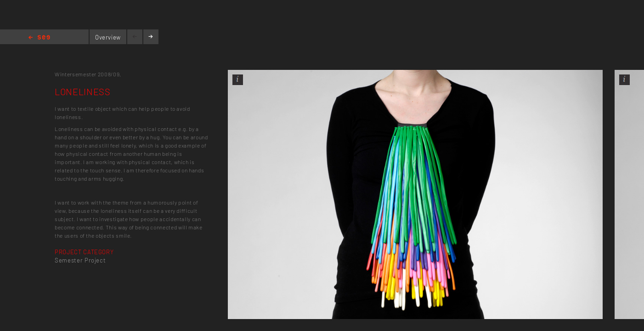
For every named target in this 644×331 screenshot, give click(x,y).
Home (39, 38)
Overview (108, 37)
